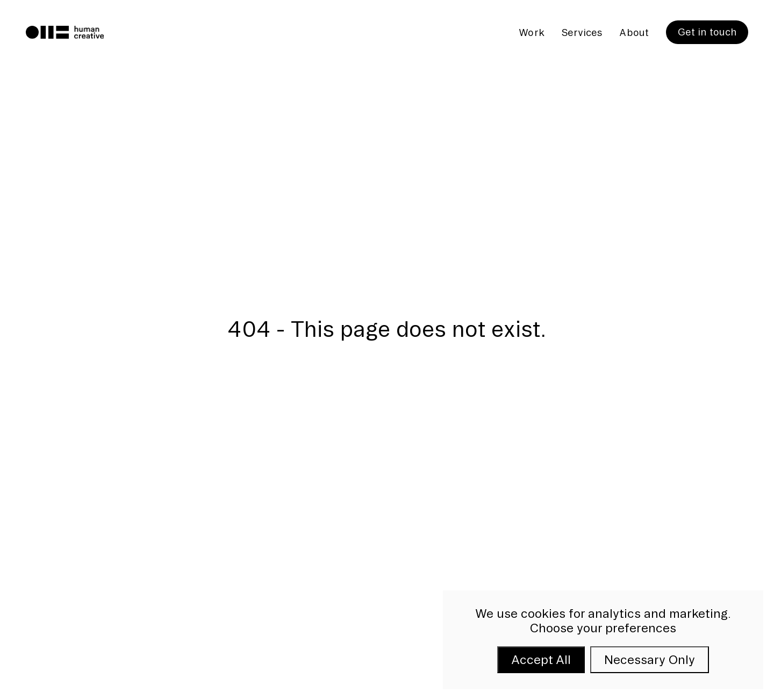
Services (582, 32)
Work (531, 32)
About (634, 32)
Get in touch (707, 32)
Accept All (541, 659)
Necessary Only (650, 659)
